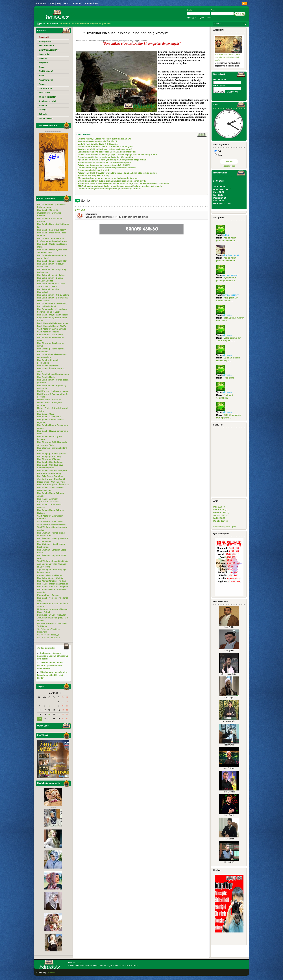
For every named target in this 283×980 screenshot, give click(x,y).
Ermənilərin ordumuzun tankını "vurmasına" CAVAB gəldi (105, 147)
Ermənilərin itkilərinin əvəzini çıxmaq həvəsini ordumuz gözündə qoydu (112, 181)
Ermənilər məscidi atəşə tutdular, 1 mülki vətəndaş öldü (104, 162)
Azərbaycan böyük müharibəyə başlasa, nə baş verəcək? (105, 149)
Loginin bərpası (205, 18)
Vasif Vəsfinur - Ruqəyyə (48, 635)
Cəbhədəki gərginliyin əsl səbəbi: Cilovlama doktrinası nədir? (107, 152)
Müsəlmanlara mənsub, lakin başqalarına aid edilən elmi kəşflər (228, 57)
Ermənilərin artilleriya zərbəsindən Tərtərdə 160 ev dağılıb (105, 157)
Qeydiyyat (192, 18)
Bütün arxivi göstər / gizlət (225, 527)
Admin (84, 41)
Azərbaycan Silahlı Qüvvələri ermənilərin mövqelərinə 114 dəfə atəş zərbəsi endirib (117, 173)
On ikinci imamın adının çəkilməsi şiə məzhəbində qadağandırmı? (50, 665)
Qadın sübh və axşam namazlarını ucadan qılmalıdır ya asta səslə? (53, 656)
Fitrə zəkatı (229, 378)
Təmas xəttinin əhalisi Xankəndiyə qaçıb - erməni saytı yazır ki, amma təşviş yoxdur (117, 154)
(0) (136, 41)
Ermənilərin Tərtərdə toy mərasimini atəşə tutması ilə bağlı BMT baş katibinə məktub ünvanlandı (124, 183)
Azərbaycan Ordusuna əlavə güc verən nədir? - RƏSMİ (104, 165)
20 (49, 714)
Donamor (51, 972)
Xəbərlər (99, 41)
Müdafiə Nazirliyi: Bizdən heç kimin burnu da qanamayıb (105, 139)
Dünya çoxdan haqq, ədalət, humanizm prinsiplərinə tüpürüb (107, 168)
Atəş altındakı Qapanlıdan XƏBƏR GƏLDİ (97, 141)
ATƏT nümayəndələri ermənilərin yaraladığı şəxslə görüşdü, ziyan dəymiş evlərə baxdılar (120, 186)
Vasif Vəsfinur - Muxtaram (49, 638)
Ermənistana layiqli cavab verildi (93, 170)
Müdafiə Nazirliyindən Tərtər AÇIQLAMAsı (98, 144)
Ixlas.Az (72, 963)
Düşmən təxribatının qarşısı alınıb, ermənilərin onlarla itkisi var (108, 178)
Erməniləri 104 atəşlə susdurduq (93, 175)
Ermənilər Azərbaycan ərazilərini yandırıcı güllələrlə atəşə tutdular (109, 189)
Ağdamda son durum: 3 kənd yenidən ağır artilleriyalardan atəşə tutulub (112, 160)
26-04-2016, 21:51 (116, 41)
